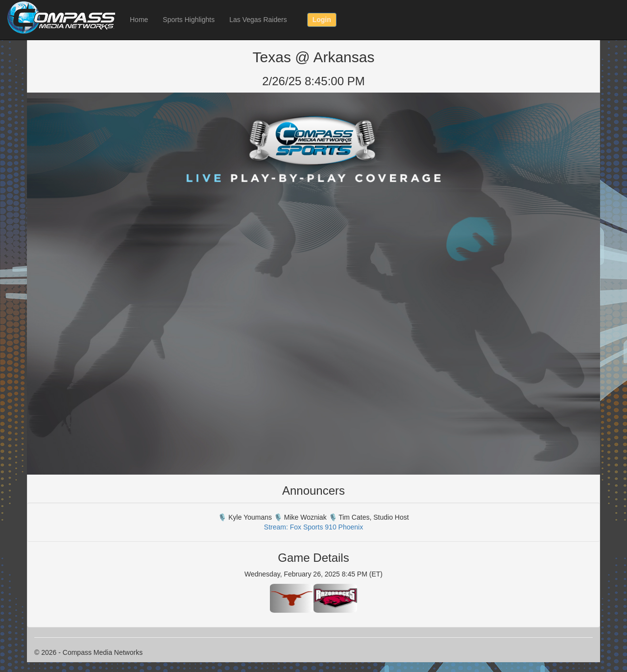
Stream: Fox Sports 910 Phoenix (313, 527)
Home (139, 20)
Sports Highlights (189, 20)
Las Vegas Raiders (258, 20)
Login (322, 20)
